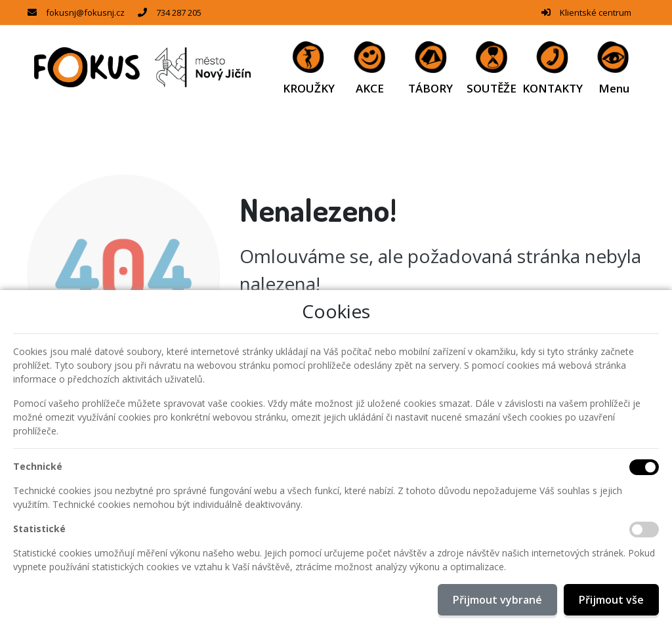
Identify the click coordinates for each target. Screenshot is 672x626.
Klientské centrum (596, 12)
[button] (614, 67)
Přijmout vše (611, 600)
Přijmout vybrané (497, 600)
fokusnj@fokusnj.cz (85, 12)
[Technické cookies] (644, 467)
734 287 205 (179, 12)
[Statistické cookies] (644, 530)
